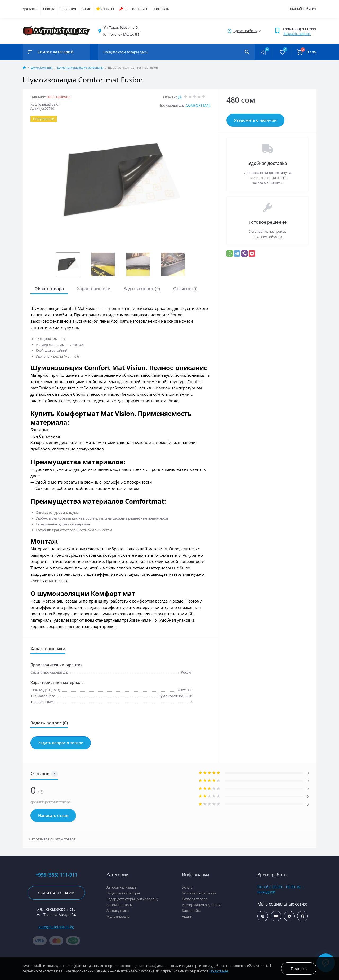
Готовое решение (268, 222)
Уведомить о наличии (255, 120)
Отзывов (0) (185, 289)
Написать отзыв (53, 816)
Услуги (188, 887)
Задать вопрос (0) (142, 289)
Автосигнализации (122, 887)
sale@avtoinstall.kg (56, 927)
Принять (299, 968)
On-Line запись (134, 9)
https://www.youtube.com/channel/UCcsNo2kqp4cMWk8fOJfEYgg (276, 916)
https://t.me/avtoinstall (289, 916)
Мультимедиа (118, 916)
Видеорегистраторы (123, 893)
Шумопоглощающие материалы (80, 67)
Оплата (49, 9)
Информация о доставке (202, 905)
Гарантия (68, 9)
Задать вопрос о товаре (61, 743)
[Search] (247, 52)
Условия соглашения (199, 893)
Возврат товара (195, 899)
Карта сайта (192, 911)
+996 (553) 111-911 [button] (299, 29)
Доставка (30, 9)
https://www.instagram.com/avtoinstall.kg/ (263, 916)
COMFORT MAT (198, 105)
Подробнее (219, 971)
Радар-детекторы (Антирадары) (132, 899)
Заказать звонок (297, 34)
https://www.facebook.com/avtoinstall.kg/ (303, 916)
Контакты (162, 9)
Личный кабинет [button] (302, 9)
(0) (180, 97)
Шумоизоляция (41, 67)
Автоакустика (118, 911)
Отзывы (105, 9)
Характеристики (94, 289)
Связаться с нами (56, 893)
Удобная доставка (268, 163)
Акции (187, 916)
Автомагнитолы (120, 905)
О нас (86, 9)
